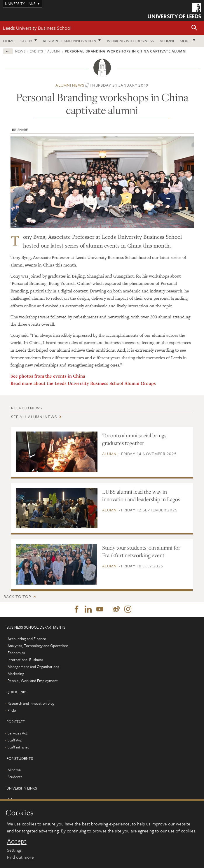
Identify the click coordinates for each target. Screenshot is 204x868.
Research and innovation (70, 41)
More (185, 41)
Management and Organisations (33, 667)
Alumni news (70, 85)
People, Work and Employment (33, 681)
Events (36, 51)
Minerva (14, 770)
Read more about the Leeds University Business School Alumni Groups (84, 383)
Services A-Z (18, 733)
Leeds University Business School (37, 28)
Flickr (12, 710)
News (20, 51)
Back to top (17, 596)
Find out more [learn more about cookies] (20, 857)
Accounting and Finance (27, 639)
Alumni (167, 41)
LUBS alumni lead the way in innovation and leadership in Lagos (141, 495)
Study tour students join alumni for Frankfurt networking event (141, 551)
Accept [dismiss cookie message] (17, 841)
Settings (14, 850)
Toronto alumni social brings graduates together (134, 439)
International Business (25, 660)
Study (26, 41)
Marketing (16, 674)
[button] (194, 28)
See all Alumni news (34, 417)
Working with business (130, 41)
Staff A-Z (15, 740)
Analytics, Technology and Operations (38, 646)
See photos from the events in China (48, 376)
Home (9, 41)
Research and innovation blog (31, 703)
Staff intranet (18, 747)
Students (15, 777)
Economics (16, 653)
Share (23, 129)
